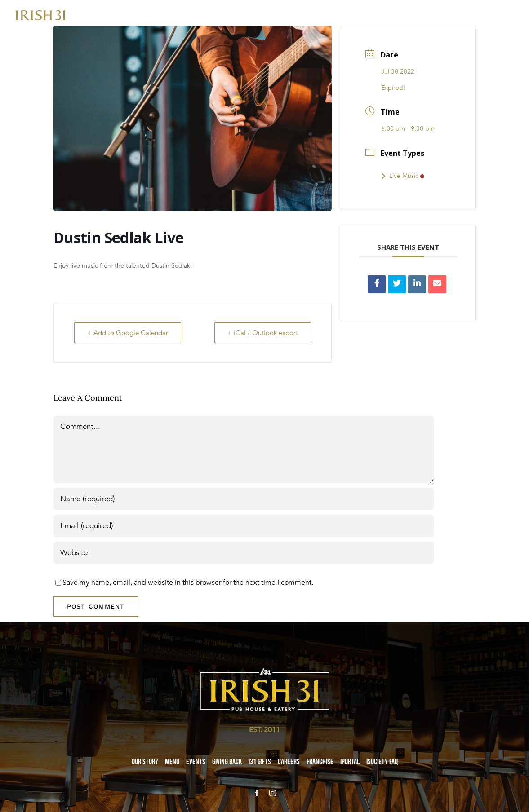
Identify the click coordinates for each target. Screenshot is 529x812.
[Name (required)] (244, 499)
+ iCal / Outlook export (263, 333)
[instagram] (273, 793)
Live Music (403, 176)
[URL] (244, 553)
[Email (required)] (244, 526)
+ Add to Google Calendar (128, 333)
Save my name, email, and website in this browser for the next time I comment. (188, 583)
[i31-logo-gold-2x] (40, 14)
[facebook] (257, 793)
